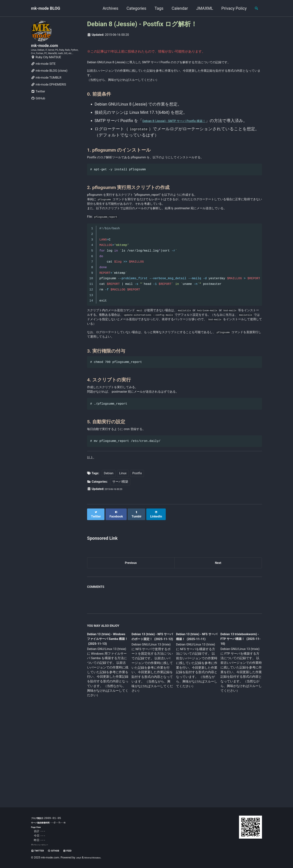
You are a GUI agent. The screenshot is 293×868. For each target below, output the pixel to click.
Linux (123, 552)
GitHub (38, 111)
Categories (133, 8)
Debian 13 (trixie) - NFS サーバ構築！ (193, 715)
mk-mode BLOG (46, 8)
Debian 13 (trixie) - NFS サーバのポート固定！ (151, 718)
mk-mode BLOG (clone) (49, 83)
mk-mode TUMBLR (46, 90)
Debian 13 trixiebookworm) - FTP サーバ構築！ (237, 717)
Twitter (38, 104)
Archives (107, 8)
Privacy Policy (231, 8)
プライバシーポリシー (43, 845)
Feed (78, 851)
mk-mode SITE (43, 76)
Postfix (137, 552)
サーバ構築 (120, 560)
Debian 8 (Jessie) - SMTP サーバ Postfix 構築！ (186, 135)
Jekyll (80, 858)
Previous (131, 640)
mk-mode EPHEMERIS (48, 97)
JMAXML (201, 8)
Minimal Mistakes (97, 858)
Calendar (176, 8)
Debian (109, 552)
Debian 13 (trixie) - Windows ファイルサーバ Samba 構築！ (107, 718)
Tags (156, 8)
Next (218, 640)
